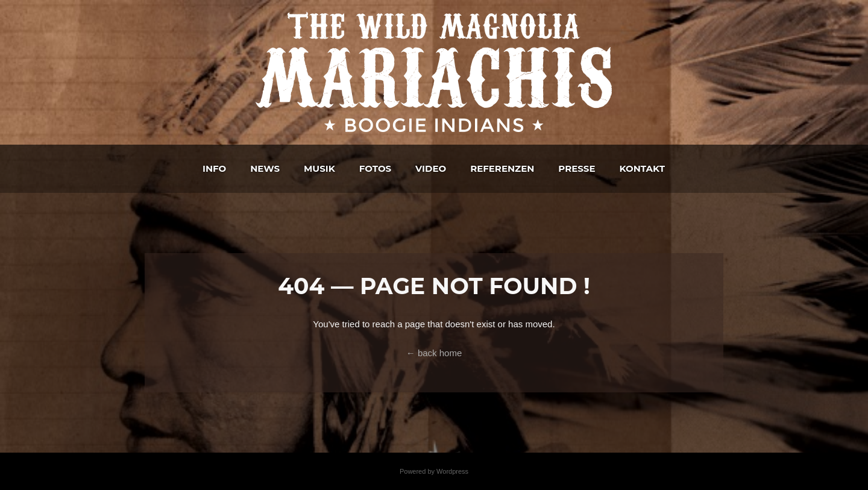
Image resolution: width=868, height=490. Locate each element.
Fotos (375, 168)
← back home (434, 353)
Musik (319, 168)
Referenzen (502, 168)
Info (214, 168)
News (265, 168)
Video (431, 168)
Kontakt (642, 168)
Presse (577, 168)
